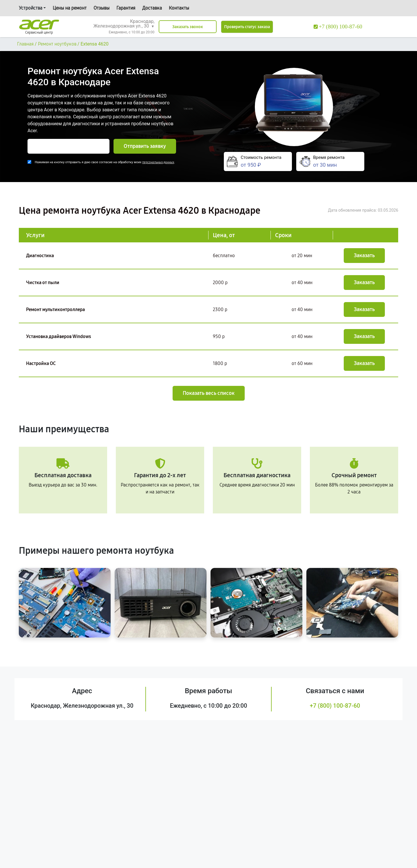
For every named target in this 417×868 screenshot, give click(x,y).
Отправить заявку (145, 146)
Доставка (152, 8)
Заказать (364, 255)
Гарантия (126, 8)
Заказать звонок (188, 27)
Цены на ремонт (70, 8)
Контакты (179, 8)
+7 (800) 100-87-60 (335, 706)
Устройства (31, 8)
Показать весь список (209, 393)
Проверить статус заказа (247, 27)
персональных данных (158, 162)
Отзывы (101, 8)
